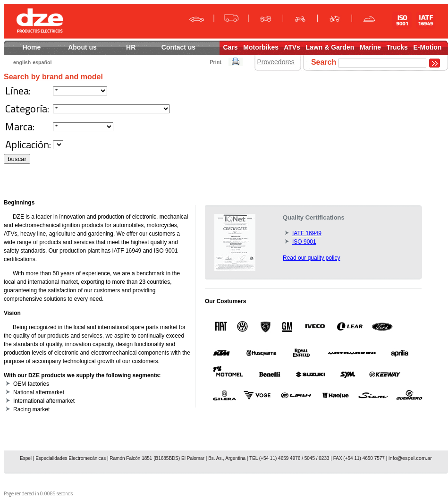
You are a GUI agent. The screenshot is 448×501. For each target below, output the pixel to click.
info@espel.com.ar (410, 458)
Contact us (188, 47)
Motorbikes (261, 47)
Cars (230, 47)
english (22, 62)
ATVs (292, 47)
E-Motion (428, 47)
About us (84, 47)
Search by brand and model (53, 77)
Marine (370, 47)
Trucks (397, 47)
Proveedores (275, 62)
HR (131, 47)
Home (32, 47)
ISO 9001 (304, 242)
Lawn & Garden (330, 47)
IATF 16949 (307, 233)
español (42, 62)
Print (215, 62)
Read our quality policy (311, 258)
